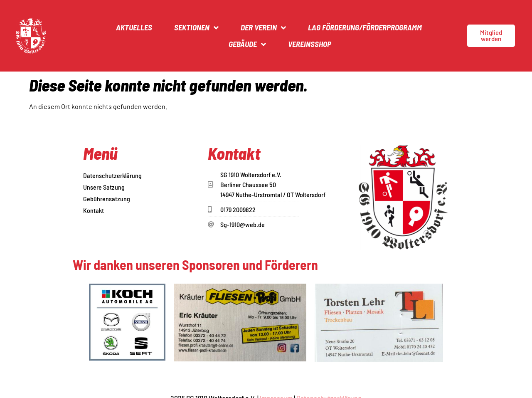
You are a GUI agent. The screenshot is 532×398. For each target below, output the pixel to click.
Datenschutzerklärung (112, 175)
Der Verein (263, 28)
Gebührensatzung (107, 199)
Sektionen (196, 28)
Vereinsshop (310, 44)
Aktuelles (134, 27)
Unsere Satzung (104, 187)
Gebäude (247, 44)
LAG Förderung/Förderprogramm (365, 27)
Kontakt (94, 210)
